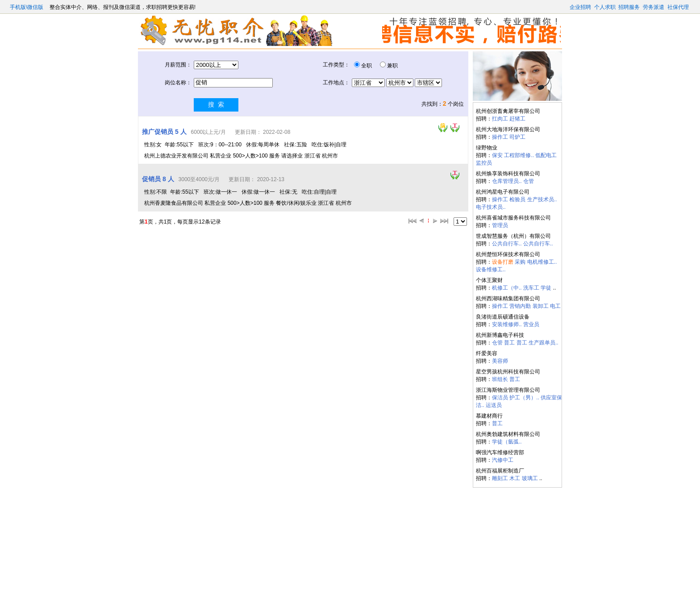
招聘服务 (629, 7)
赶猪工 (517, 119)
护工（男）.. (524, 398)
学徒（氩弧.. (507, 442)
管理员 (500, 225)
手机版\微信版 (27, 7)
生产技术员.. (542, 199)
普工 (509, 343)
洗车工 (531, 288)
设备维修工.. (491, 269)
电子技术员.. (491, 207)
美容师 (500, 361)
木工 (515, 478)
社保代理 (678, 7)
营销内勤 (520, 306)
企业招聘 (580, 7)
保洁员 (500, 398)
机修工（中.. (507, 288)
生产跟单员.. (544, 343)
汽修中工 (503, 460)
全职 (367, 66)
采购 (520, 262)
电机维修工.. (542, 262)
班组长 (500, 379)
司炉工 (517, 137)
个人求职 (605, 7)
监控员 (484, 163)
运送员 (494, 405)
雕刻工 (500, 478)
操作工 (500, 137)
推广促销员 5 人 (164, 132)
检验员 (517, 199)
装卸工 (541, 306)
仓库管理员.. (507, 181)
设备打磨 (503, 262)
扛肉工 (500, 119)
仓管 (529, 181)
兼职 (392, 66)
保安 (497, 155)
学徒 (546, 288)
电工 (555, 306)
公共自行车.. (507, 244)
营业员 (531, 324)
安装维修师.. (507, 324)
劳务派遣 (654, 7)
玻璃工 (530, 478)
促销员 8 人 (158, 179)
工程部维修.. (519, 155)
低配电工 (546, 155)
